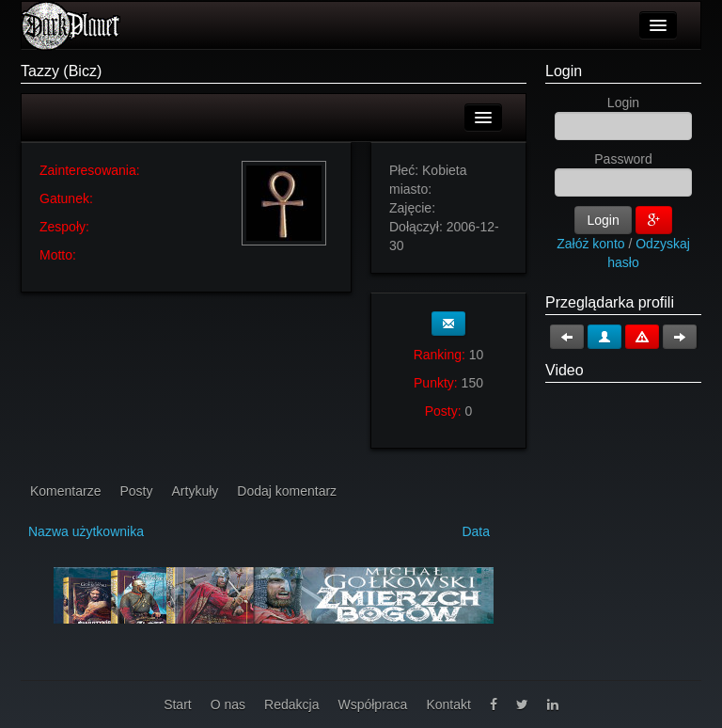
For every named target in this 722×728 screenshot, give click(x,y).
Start (178, 704)
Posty (136, 491)
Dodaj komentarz (287, 491)
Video (565, 370)
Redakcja (291, 704)
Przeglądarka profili (610, 302)
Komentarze (65, 491)
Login (564, 71)
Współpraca (372, 704)
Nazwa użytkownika (86, 531)
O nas (228, 704)
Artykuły (196, 491)
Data (476, 531)
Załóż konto (590, 244)
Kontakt (448, 704)
